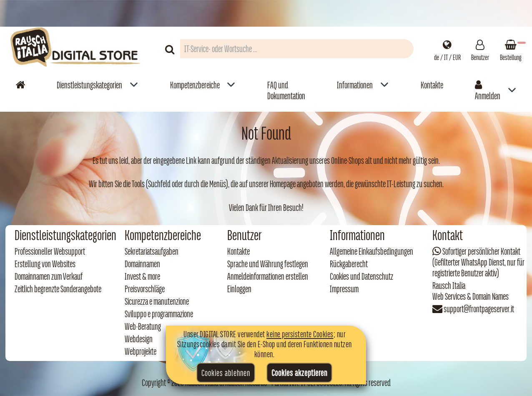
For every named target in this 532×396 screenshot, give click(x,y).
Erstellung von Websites (45, 264)
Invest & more (142, 276)
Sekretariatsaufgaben (152, 251)
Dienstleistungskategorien (89, 85)
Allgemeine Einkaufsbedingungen (371, 251)
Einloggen (239, 289)
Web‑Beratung (143, 326)
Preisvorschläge (145, 289)
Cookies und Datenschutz (361, 276)
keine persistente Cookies (300, 334)
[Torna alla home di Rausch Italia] (76, 49)
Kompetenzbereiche (195, 85)
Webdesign (139, 339)
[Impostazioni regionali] (447, 49)
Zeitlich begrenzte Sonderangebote (58, 289)
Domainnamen (142, 264)
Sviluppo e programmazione (159, 314)
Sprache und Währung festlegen (268, 264)
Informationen (355, 85)
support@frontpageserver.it (479, 309)
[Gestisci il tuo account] (480, 49)
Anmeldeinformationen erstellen (268, 276)
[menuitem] (97, 90)
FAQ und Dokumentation (286, 90)
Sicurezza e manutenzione (157, 301)
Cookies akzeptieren (299, 373)
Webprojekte (141, 351)
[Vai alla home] (20, 85)
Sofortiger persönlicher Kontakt (481, 251)
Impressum (344, 289)
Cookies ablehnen (226, 373)
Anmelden (488, 90)
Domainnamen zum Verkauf (49, 276)
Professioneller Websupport (50, 251)
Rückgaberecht (349, 264)
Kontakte (432, 85)
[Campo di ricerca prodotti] (297, 49)
